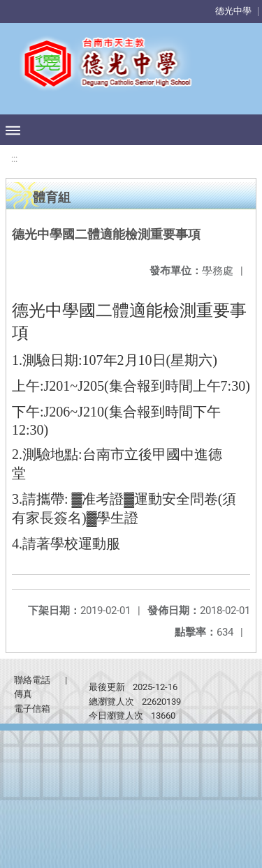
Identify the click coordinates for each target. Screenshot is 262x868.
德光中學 (233, 11)
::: (14, 159)
